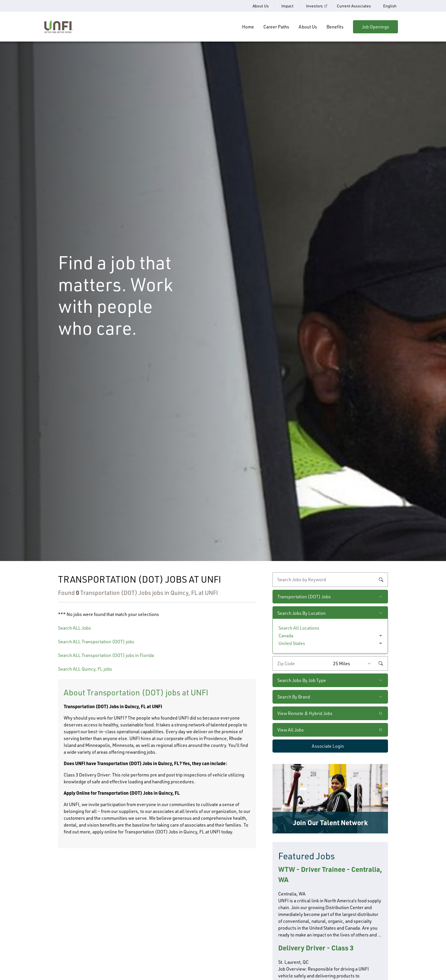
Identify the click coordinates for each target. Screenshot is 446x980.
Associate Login (328, 746)
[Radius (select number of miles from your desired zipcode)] (353, 663)
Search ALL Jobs (75, 628)
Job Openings (375, 27)
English (390, 6)
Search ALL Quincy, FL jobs (85, 669)
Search (381, 580)
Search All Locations (299, 628)
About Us (261, 6)
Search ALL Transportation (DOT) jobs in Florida (106, 655)
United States (292, 643)
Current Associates (354, 6)
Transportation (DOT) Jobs (304, 597)
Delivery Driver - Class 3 (316, 948)
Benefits (335, 27)
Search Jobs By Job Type (302, 680)
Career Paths (276, 27)
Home (248, 27)
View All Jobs (291, 730)
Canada (286, 636)
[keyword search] (330, 580)
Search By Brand (294, 697)
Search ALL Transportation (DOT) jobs (96, 642)
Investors (314, 6)
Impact (287, 6)
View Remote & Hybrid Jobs (305, 713)
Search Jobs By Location (302, 613)
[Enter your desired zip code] (302, 663)
